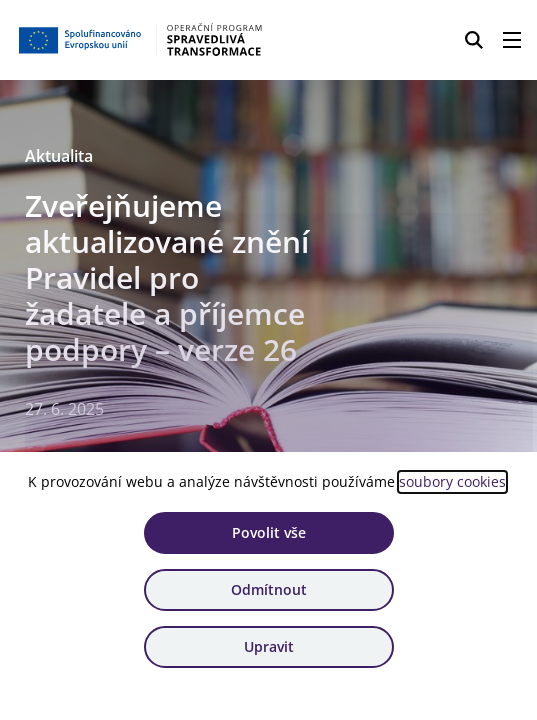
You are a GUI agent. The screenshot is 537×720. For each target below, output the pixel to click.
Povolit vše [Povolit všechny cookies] (269, 532)
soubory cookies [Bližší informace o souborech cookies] (452, 481)
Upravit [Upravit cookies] (269, 646)
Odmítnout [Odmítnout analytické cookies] (269, 589)
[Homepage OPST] (141, 40)
